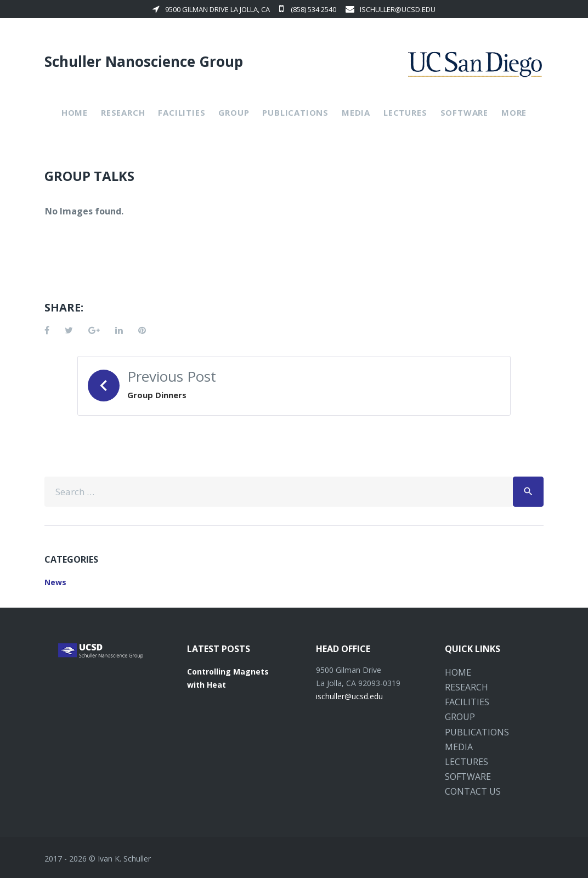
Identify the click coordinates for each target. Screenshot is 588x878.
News (55, 582)
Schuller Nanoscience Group (144, 61)
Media (356, 112)
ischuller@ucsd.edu (391, 9)
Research (123, 112)
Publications (295, 112)
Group (234, 112)
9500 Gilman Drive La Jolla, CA (211, 9)
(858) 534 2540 (308, 9)
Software (464, 112)
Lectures (405, 112)
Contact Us (473, 791)
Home (75, 112)
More (514, 112)
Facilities (182, 112)
